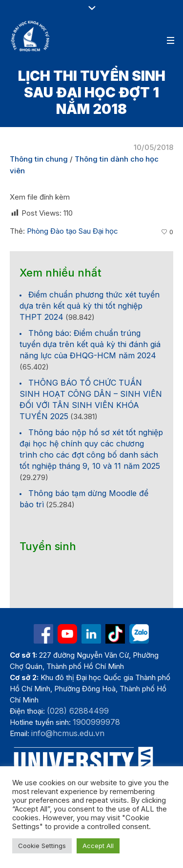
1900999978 (96, 722)
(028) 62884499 (78, 711)
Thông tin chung (39, 159)
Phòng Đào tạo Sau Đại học (72, 231)
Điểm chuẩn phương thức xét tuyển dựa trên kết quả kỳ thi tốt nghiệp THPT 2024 (90, 306)
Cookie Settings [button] (42, 846)
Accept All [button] (98, 846)
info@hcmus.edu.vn (68, 733)
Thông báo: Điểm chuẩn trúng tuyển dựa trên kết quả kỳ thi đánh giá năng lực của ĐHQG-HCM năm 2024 (90, 344)
